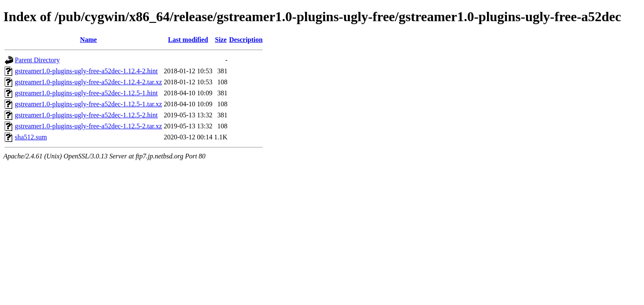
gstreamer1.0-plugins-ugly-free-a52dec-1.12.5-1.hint (86, 93)
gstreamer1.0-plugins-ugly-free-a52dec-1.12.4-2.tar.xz (88, 82)
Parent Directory (37, 60)
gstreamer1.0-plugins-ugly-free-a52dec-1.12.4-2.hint (86, 71)
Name (88, 40)
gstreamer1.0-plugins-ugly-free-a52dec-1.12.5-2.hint (86, 115)
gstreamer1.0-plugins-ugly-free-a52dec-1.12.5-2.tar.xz (88, 126)
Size (221, 40)
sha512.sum (31, 137)
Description (246, 40)
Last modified (188, 40)
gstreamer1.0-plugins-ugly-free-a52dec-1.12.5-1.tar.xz (88, 104)
